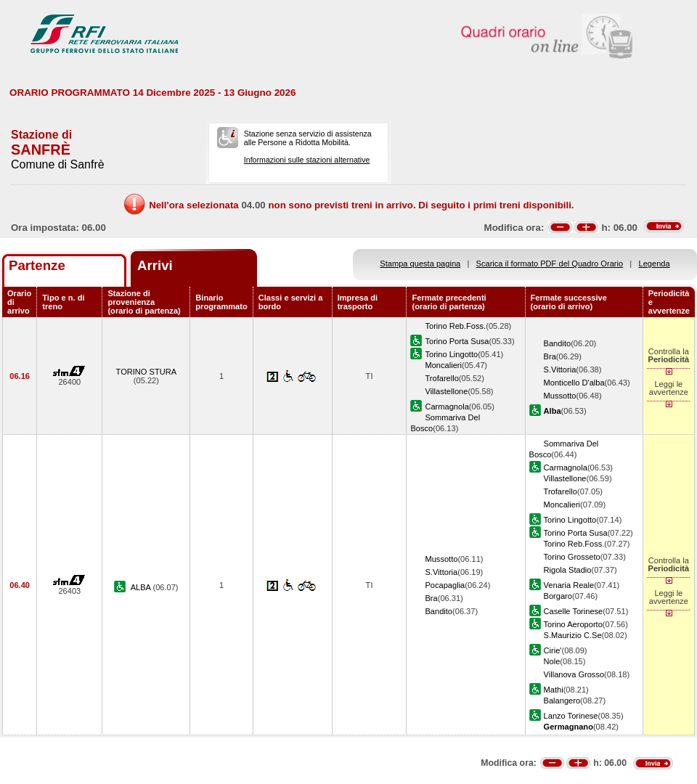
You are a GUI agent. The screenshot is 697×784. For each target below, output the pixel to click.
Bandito (558, 343)
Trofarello (441, 378)
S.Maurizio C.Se (573, 635)
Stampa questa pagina (420, 264)
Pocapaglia (445, 585)
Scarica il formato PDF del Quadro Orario (550, 264)
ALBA (142, 587)
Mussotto (560, 396)
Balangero (562, 701)
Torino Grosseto (572, 557)
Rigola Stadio (568, 570)
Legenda (655, 264)
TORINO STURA (147, 372)
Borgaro (558, 596)
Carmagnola (447, 407)
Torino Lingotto (451, 354)
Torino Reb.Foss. (455, 326)
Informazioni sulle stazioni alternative (307, 160)
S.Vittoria (560, 369)
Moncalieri (443, 365)
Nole (552, 661)
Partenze (37, 265)
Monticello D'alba (574, 383)
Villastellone (446, 391)
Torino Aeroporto (573, 624)
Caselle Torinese (574, 611)
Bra (550, 356)
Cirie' (553, 650)
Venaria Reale (569, 585)
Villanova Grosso (574, 674)
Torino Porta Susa (457, 341)
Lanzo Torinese (571, 716)
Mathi (554, 690)
